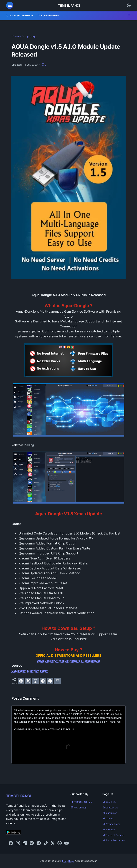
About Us (111, 802)
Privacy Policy (114, 824)
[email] (57, 681)
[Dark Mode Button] (129, 5)
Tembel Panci (69, 5)
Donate (109, 818)
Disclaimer (111, 813)
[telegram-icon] (39, 843)
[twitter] (28, 681)
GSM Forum (20, 670)
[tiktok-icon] (46, 843)
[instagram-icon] (18, 843)
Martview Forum (43, 670)
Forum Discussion (116, 840)
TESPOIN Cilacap (84, 802)
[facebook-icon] (11, 843)
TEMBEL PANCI (24, 795)
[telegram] (43, 681)
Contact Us (112, 807)
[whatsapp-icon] (60, 843)
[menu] (10, 5)
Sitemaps (111, 829)
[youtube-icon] (67, 843)
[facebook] (21, 681)
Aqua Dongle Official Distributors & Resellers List (69, 660)
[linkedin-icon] (25, 843)
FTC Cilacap (81, 807)
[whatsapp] (35, 681)
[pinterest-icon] (32, 843)
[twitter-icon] (53, 843)
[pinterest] (50, 681)
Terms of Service (116, 835)
